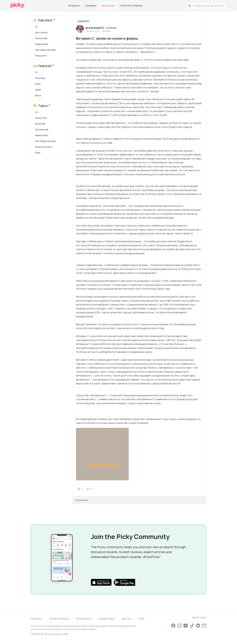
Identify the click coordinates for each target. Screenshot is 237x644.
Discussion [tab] (108, 6)
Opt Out (126, 619)
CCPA (141, 619)
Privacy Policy (84, 619)
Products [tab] (74, 6)
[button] (50, 28)
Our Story (36, 619)
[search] (208, 6)
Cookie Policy (107, 619)
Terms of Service (59, 619)
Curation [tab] (91, 6)
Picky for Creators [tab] (132, 6)
